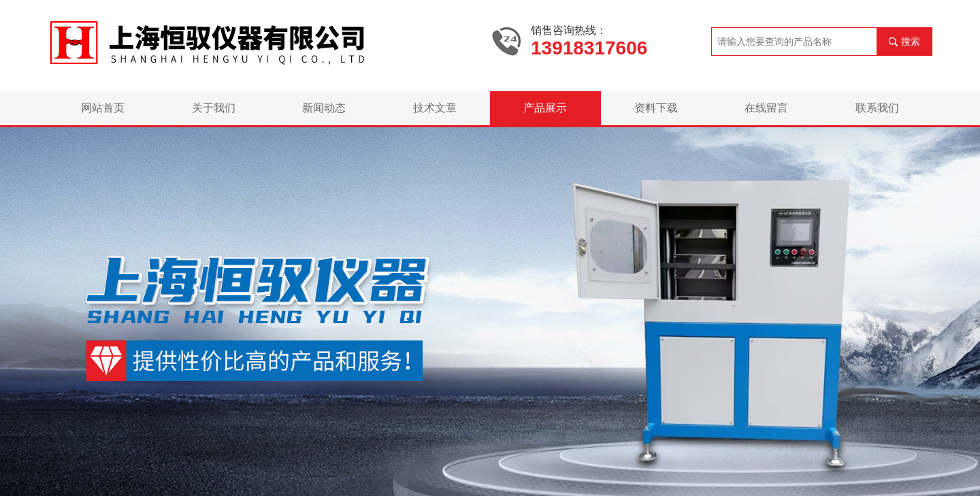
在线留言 (766, 108)
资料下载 (656, 108)
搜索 (911, 42)
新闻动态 (324, 108)
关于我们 (214, 108)
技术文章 (435, 108)
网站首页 (103, 108)
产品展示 (545, 108)
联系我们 (877, 108)
